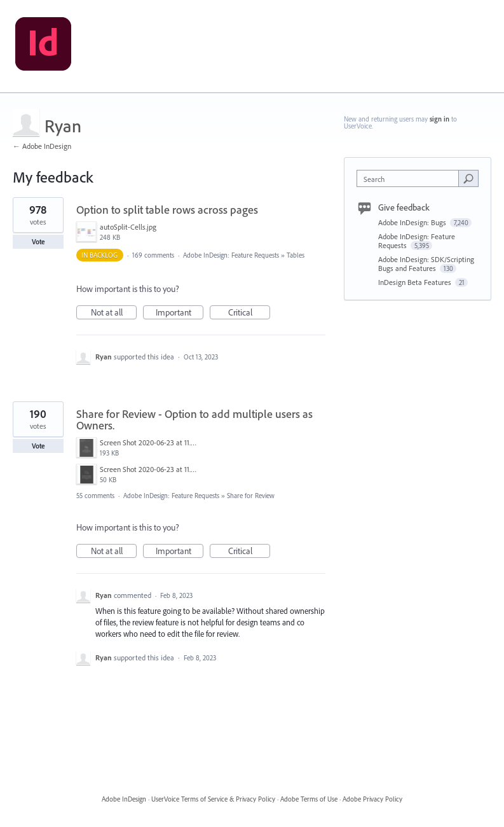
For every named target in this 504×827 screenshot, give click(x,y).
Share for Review (251, 496)
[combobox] (411, 178)
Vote (38, 242)
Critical (249, 313)
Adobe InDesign (124, 799)
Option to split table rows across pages (167, 210)
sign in (439, 119)
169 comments (153, 255)
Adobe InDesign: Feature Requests (231, 255)
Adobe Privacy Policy (372, 799)
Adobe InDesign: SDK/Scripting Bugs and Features (426, 264)
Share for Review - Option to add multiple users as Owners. (194, 420)
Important (180, 313)
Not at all (114, 313)
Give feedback (404, 207)
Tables (296, 255)
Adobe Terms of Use (309, 799)
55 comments (95, 496)
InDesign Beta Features (416, 282)
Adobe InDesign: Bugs (413, 222)
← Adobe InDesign (42, 146)
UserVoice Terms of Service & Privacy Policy (213, 799)
